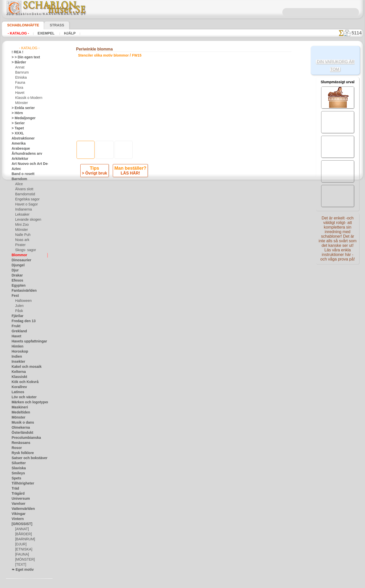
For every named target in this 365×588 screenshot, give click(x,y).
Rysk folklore (21, 453)
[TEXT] (20, 565)
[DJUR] (20, 544)
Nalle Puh (22, 235)
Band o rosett (21, 174)
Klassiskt (18, 377)
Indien (16, 357)
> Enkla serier (21, 108)
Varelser (17, 504)
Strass (49, 25)
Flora (19, 88)
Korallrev (18, 387)
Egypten (17, 286)
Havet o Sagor (25, 204)
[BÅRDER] (23, 534)
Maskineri (19, 407)
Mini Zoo (21, 225)
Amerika (17, 144)
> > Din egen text (23, 57)
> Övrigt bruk (95, 174)
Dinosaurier (20, 260)
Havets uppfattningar (27, 341)
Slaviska (17, 468)
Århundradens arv (24, 154)
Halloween (22, 301)
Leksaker (21, 215)
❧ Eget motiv (21, 570)
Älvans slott (24, 189)
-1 (163, 197)
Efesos (16, 281)
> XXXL (17, 133)
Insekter (17, 362)
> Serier (17, 123)
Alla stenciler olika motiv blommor (182, 208)
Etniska (20, 78)
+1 (201, 197)
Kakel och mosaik (24, 367)
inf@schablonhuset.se (193, 270)
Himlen (16, 347)
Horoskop (19, 352)
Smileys (17, 473)
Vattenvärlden (22, 509)
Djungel (17, 265)
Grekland (18, 331)
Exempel (46, 33)
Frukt (15, 326)
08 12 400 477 (191, 261)
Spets (16, 478)
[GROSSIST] (20, 524)
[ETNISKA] (23, 549)
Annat (20, 67)
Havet (19, 93)
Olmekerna (19, 428)
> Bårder (17, 62)
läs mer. (215, 584)
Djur (15, 270)
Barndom (18, 179)
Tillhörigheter (21, 483)
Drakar (17, 275)
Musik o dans (21, 423)
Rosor (16, 448)
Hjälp (68, 33)
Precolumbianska (24, 438)
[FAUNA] (22, 555)
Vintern (17, 519)
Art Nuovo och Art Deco (28, 164)
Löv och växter (22, 397)
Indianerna (23, 210)
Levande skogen (26, 220)
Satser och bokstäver (26, 458)
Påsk (19, 311)
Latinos (17, 392)
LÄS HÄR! (130, 174)
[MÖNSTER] (24, 560)
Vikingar (17, 514)
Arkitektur (19, 159)
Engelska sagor (26, 199)
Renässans (19, 443)
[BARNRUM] (24, 539)
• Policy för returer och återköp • (182, 321)
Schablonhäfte (20, 25)
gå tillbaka (182, 197)
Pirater (20, 245)
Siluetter (18, 463)
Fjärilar (17, 316)
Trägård (17, 494)
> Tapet (16, 128)
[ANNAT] (21, 529)
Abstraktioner (21, 139)
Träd (15, 489)
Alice (19, 184)
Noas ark (22, 240)
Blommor (18, 255)
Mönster (21, 103)
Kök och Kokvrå (23, 382)
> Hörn (16, 113)
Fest (15, 296)
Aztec (16, 169)
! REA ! (16, 52)
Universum (19, 499)
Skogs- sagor (24, 250)
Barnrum (21, 73)
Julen (19, 306)
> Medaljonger (21, 118)
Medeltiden (20, 412)
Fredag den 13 (21, 321)
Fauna (20, 83)
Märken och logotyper (27, 402)
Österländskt (21, 433)
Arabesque (19, 149)
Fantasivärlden (22, 291)
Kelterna (18, 372)
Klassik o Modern (27, 98)
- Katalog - (18, 33)
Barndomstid (24, 194)
